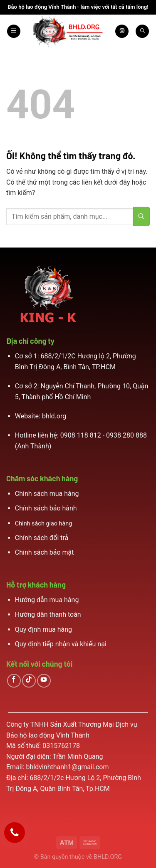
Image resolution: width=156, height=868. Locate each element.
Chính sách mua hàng (47, 494)
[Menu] (14, 31)
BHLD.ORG (108, 857)
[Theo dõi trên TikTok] (29, 681)
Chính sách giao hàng (44, 524)
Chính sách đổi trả (42, 538)
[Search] (142, 31)
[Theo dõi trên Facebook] (14, 681)
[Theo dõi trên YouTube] (44, 681)
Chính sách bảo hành (46, 508)
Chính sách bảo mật (45, 552)
